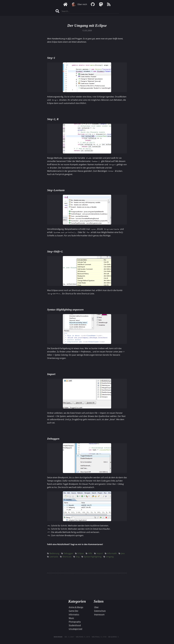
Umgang (109, 557)
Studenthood (75, 625)
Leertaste (53, 557)
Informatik (111, 553)
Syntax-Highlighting (91, 557)
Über (96, 607)
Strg (76, 557)
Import (98, 553)
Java (122, 553)
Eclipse (79, 553)
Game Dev (73, 611)
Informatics (74, 614)
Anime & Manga (76, 607)
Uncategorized (75, 629)
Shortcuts (66, 557)
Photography (75, 622)
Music (71, 618)
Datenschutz (100, 611)
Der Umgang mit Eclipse (87, 25)
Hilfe (89, 553)
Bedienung (53, 553)
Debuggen (67, 553)
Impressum (99, 614)
